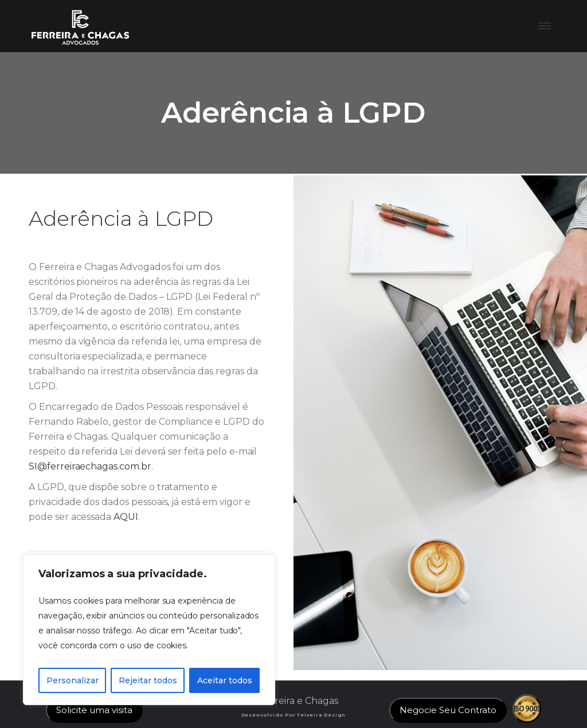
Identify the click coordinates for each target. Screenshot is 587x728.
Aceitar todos (225, 680)
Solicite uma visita (94, 710)
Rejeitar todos (148, 680)
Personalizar (73, 680)
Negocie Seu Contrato (448, 710)
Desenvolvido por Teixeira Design (294, 715)
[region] (149, 630)
